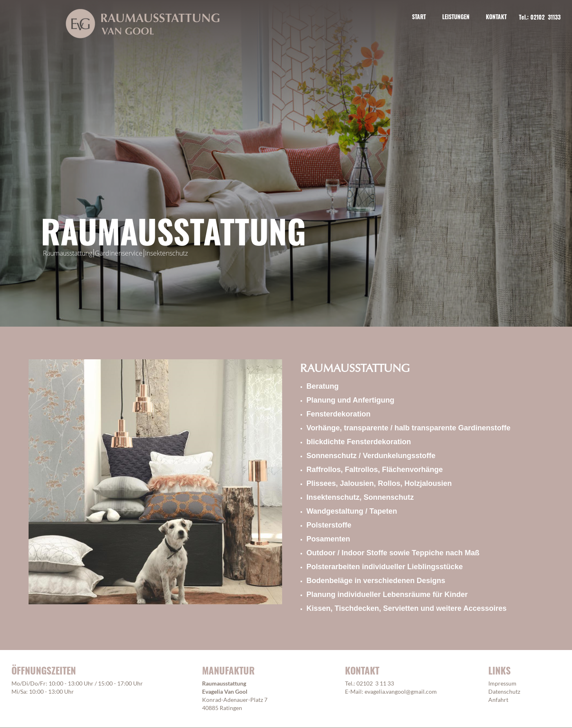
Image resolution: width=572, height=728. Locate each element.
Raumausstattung (68, 253)
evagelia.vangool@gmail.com (401, 691)
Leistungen (456, 17)
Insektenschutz (166, 253)
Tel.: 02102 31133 (540, 17)
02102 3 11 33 (375, 683)
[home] (143, 23)
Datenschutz (504, 691)
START (419, 17)
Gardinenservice (119, 253)
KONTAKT (496, 17)
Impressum (502, 683)
